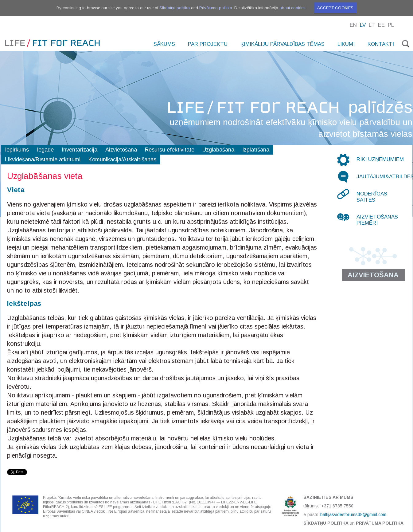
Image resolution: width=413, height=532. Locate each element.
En (353, 25)
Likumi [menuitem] (346, 44)
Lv (363, 25)
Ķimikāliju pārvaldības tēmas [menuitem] (282, 44)
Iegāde (45, 150)
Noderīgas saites (372, 197)
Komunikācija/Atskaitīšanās (122, 160)
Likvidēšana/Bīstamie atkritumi (43, 160)
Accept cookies (335, 8)
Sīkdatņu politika (175, 8)
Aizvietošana (121, 150)
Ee (381, 25)
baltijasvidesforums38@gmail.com (353, 514)
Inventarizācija (80, 150)
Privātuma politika (216, 8)
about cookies (292, 8)
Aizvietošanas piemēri (377, 220)
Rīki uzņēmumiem (380, 159)
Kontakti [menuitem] (381, 44)
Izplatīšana (256, 150)
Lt (372, 25)
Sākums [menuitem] (164, 44)
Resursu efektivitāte (170, 150)
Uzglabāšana (218, 150)
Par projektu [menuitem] (208, 44)
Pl (391, 25)
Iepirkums (17, 150)
